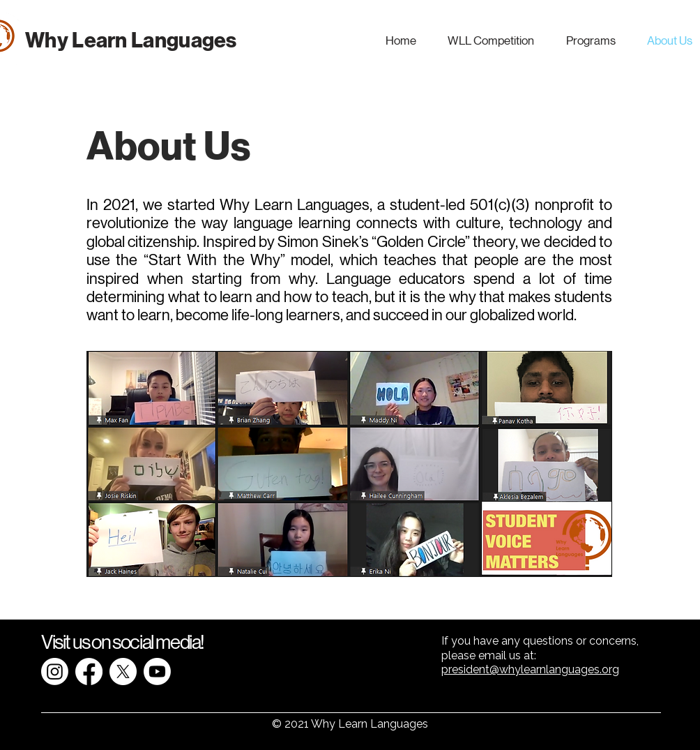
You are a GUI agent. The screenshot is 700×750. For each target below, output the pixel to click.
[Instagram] (55, 672)
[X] (123, 672)
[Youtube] (157, 672)
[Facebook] (89, 672)
